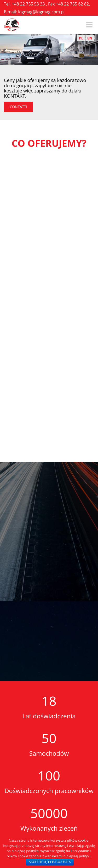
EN (90, 38)
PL (81, 38)
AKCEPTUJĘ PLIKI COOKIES (50, 862)
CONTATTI (20, 107)
